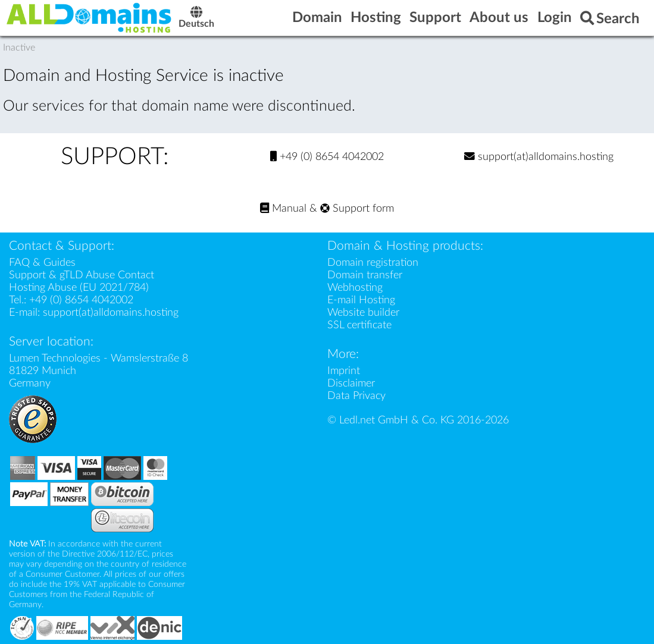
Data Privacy (356, 396)
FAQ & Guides (42, 263)
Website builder (363, 312)
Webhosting (355, 288)
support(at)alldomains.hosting (539, 157)
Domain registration (373, 263)
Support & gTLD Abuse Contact (82, 275)
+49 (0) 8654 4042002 (327, 157)
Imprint (344, 371)
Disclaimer (351, 383)
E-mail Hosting (361, 300)
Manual (283, 208)
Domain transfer (365, 275)
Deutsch (196, 19)
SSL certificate (359, 325)
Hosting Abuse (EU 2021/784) (79, 288)
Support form (357, 208)
